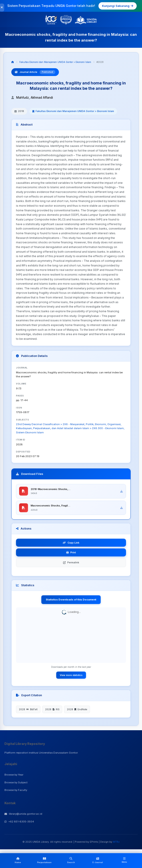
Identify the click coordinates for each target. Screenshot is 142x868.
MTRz (116, 842)
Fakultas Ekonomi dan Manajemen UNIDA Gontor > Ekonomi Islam (55, 62)
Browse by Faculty (16, 791)
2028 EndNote (77, 710)
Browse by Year (14, 776)
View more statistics (71, 676)
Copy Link (71, 544)
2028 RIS (52, 710)
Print (71, 553)
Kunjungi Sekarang (118, 6)
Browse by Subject (16, 783)
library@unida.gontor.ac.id (23, 814)
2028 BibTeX (28, 710)
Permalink (71, 563)
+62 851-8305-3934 (19, 822)
